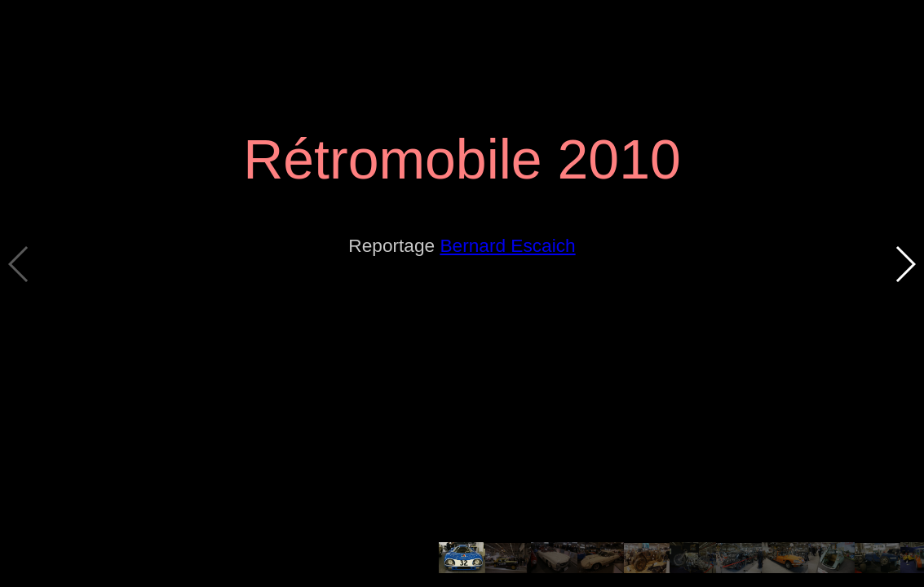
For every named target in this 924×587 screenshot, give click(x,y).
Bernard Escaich (507, 245)
